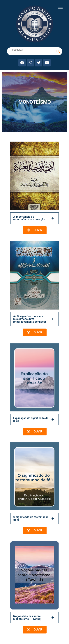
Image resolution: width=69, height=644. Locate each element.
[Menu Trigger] (60, 8)
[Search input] (34, 49)
